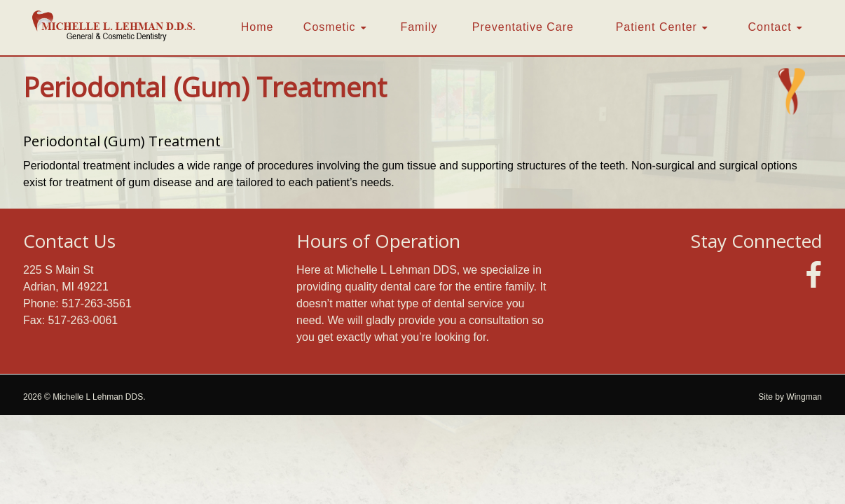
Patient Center (657, 27)
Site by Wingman (790, 397)
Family (419, 27)
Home (257, 27)
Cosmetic (330, 27)
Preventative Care (523, 27)
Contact (770, 27)
